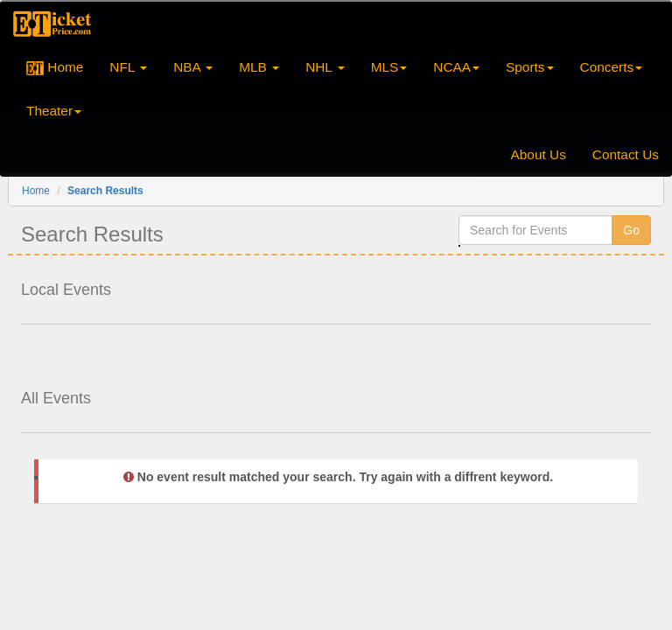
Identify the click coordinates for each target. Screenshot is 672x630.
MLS (389, 67)
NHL (325, 67)
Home (55, 67)
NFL (128, 67)
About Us (539, 154)
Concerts (612, 67)
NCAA (456, 67)
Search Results (105, 191)
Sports (529, 67)
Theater (54, 111)
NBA (193, 67)
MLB (259, 67)
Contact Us (626, 154)
